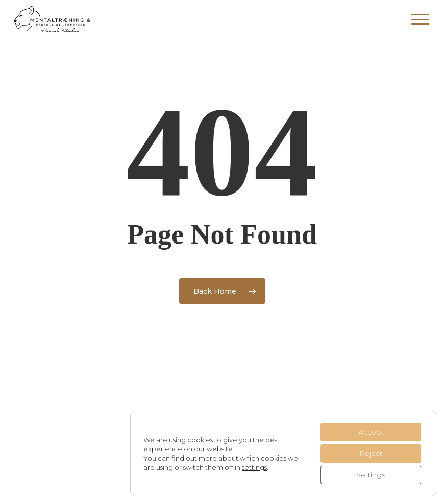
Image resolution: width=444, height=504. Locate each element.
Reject (371, 453)
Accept (371, 432)
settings (254, 467)
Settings (371, 475)
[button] (420, 19)
